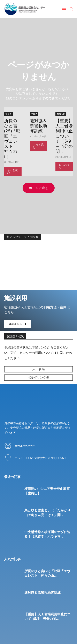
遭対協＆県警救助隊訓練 (38, 126)
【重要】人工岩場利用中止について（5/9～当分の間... (64, 136)
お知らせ (61, 114)
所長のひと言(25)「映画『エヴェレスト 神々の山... (12, 139)
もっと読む (13, 171)
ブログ (8, 114)
